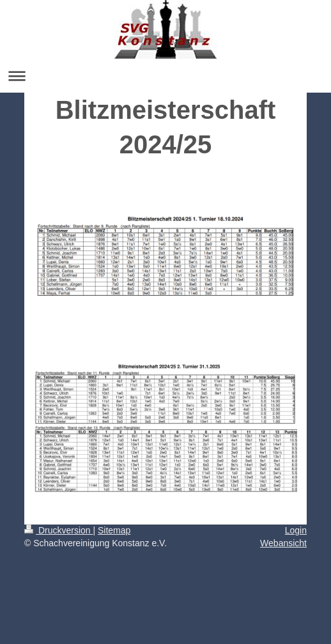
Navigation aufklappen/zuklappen (166, 76)
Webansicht (283, 543)
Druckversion (58, 530)
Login (296, 530)
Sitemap (114, 530)
